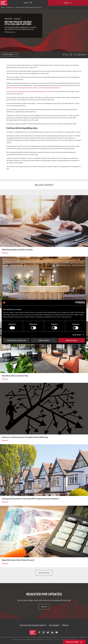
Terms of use (33, 637)
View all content (44, 573)
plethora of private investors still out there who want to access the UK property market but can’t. (34, 88)
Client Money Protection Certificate (76, 637)
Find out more (10, 32)
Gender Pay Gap (63, 637)
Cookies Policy (40, 637)
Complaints (47, 637)
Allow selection (44, 340)
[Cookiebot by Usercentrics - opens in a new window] (77, 303)
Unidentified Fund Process (30, 640)
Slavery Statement (54, 637)
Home (3, 8)
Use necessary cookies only (16, 340)
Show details (77, 335)
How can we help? (73, 642)
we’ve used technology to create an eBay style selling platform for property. (32, 92)
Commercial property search (33, 625)
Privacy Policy (49, 640)
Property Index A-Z (41, 640)
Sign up (44, 607)
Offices (65, 625)
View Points (10, 8)
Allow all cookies (71, 340)
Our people (54, 625)
